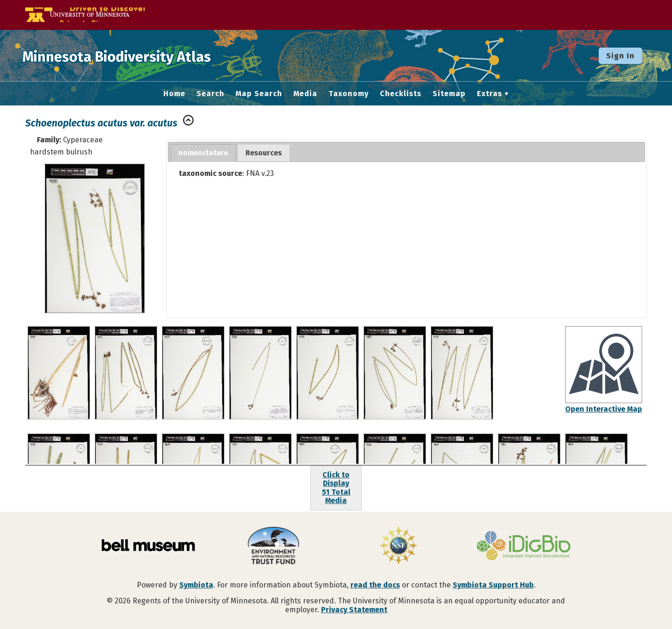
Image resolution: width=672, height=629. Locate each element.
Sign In (620, 56)
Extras (490, 94)
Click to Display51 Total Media (336, 488)
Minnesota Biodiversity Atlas (145, 56)
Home (174, 94)
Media (305, 94)
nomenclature (203, 153)
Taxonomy (349, 94)
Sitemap (449, 94)
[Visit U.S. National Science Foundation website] (399, 546)
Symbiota (196, 585)
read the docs (375, 585)
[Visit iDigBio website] (524, 546)
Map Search (259, 94)
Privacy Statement (354, 610)
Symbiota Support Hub (493, 585)
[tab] (203, 153)
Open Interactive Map (604, 409)
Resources (264, 153)
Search (210, 94)
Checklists (401, 94)
